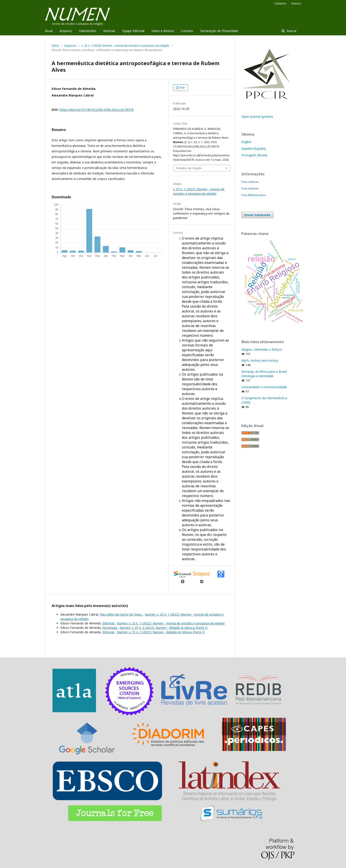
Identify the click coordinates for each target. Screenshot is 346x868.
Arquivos (66, 31)
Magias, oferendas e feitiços (262, 349)
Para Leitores (250, 182)
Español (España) (254, 148)
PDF (182, 88)
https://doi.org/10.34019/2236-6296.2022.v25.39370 (97, 110)
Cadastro (280, 3)
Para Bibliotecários (254, 195)
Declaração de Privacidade (219, 31)
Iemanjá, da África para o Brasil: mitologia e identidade (264, 374)
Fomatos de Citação (189, 168)
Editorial (109, 623)
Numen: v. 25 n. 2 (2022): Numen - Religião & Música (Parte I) (164, 628)
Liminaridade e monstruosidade (264, 387)
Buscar (291, 31)
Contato (187, 31)
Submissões (88, 31)
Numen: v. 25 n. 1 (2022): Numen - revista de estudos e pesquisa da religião (171, 623)
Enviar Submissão (257, 215)
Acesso (296, 3)
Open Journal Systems (257, 116)
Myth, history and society (260, 360)
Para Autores (250, 188)
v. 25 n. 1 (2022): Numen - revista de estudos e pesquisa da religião (125, 45)
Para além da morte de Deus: (121, 614)
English (246, 142)
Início (55, 45)
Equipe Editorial (133, 31)
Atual (49, 31)
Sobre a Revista (163, 31)
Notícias (109, 31)
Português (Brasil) (254, 155)
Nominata (110, 628)
